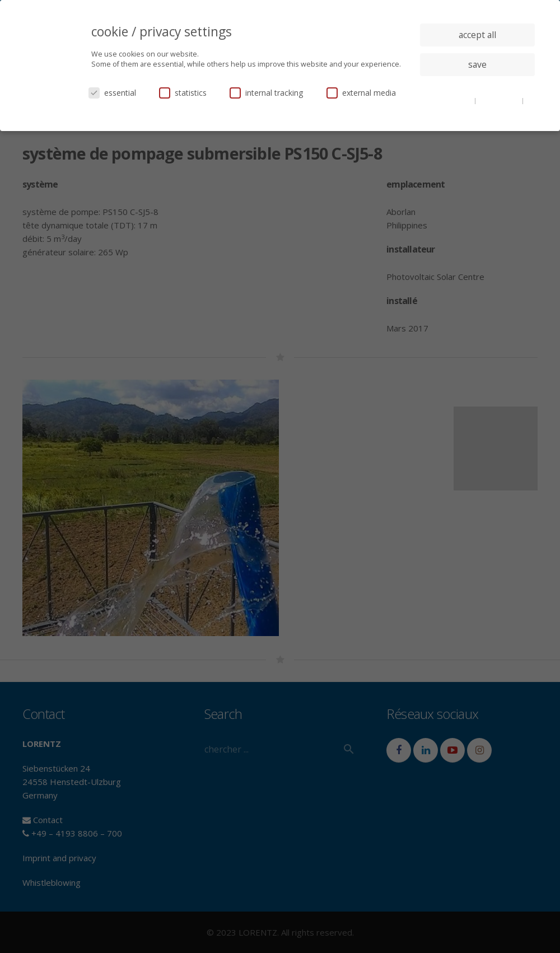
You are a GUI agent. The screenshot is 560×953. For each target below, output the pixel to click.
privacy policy (500, 100)
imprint (477, 109)
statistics (183, 93)
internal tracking (266, 93)
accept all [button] (477, 35)
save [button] (477, 64)
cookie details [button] (451, 100)
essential (112, 93)
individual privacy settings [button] (477, 87)
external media (361, 93)
